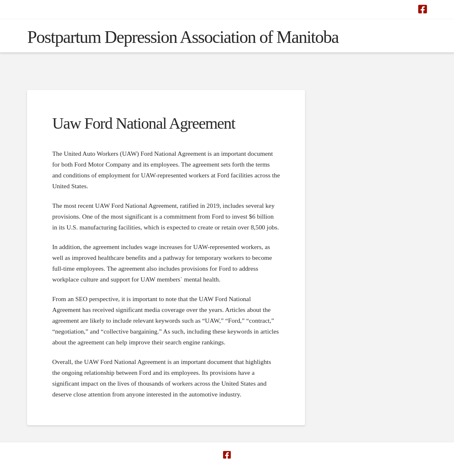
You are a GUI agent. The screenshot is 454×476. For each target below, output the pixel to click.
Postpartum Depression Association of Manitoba (183, 37)
